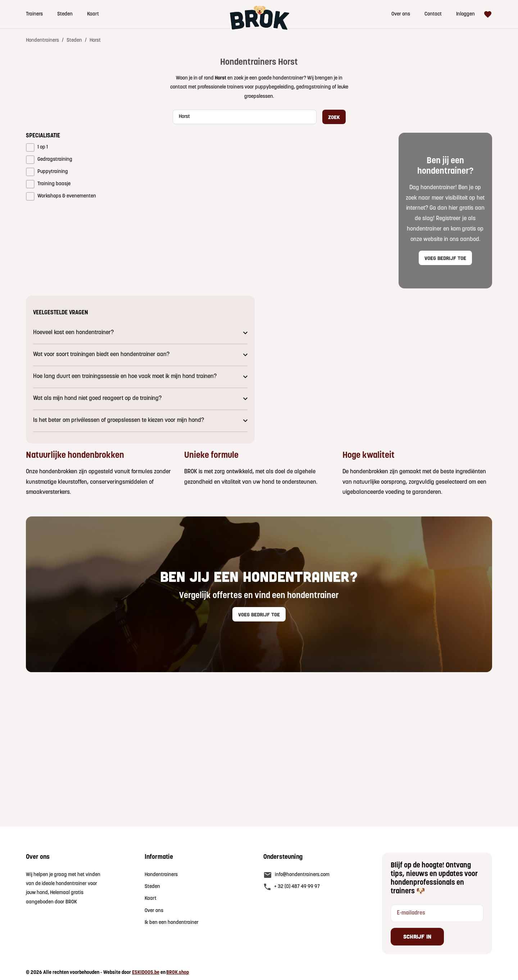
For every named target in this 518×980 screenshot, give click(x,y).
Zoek (334, 117)
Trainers (34, 14)
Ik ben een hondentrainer (172, 923)
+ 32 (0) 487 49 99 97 (297, 887)
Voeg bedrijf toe (445, 258)
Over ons (401, 14)
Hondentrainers (42, 40)
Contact (433, 14)
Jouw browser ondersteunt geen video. (378, 370)
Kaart (93, 14)
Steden (65, 14)
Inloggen (465, 14)
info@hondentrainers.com (302, 875)
